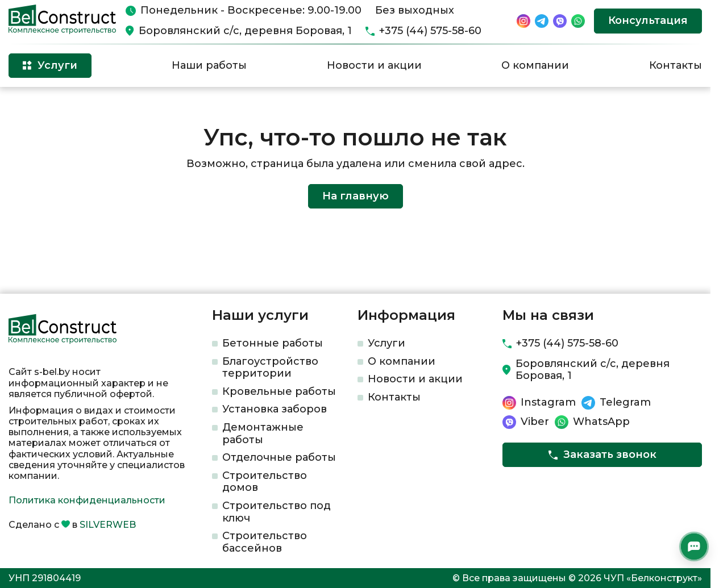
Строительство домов (265, 482)
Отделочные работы (279, 457)
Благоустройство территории (270, 368)
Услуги (386, 343)
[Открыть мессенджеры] (694, 547)
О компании (535, 65)
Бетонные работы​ (273, 343)
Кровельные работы (279, 391)
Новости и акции (374, 65)
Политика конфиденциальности (87, 500)
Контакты (676, 65)
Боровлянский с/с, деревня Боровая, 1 (245, 31)
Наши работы (209, 65)
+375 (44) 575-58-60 (430, 31)
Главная (25, 105)
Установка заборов (275, 409)
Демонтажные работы (263, 433)
